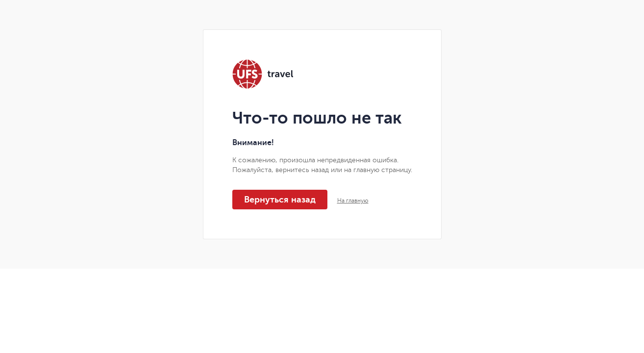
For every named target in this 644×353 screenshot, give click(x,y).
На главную (353, 201)
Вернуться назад (280, 200)
